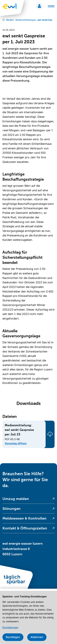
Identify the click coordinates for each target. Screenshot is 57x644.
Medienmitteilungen (25, 20)
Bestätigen (13, 637)
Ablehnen (37, 637)
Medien (10, 20)
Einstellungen (10, 627)
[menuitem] (28, 499)
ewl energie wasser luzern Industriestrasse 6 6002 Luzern (22, 549)
